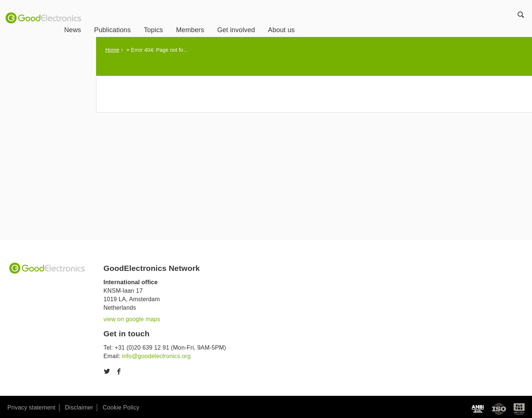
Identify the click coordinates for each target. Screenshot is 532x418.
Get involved (268, 19)
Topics (185, 19)
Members (222, 19)
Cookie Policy (121, 407)
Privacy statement (31, 407)
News (105, 19)
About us (313, 19)
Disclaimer (79, 407)
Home (112, 50)
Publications (144, 19)
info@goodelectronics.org (156, 356)
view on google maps (132, 319)
